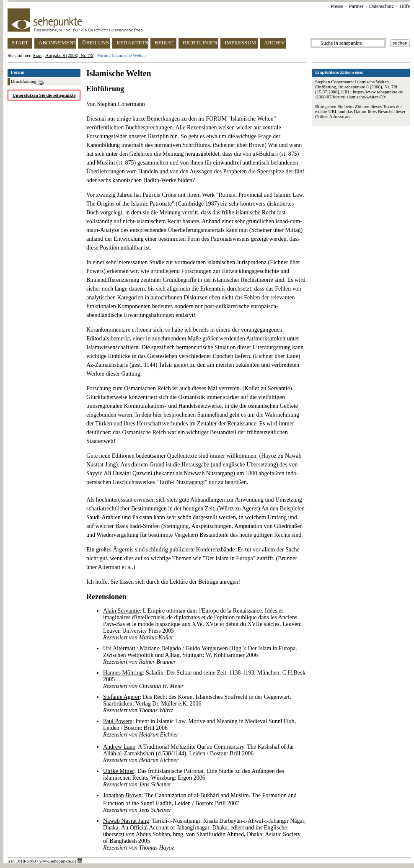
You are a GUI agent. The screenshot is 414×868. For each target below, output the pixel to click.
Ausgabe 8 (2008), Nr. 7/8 (69, 55)
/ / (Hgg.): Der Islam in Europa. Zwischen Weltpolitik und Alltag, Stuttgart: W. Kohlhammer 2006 (200, 655)
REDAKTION (132, 42)
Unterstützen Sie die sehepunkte (44, 95)
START (20, 42)
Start (38, 55)
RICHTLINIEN (200, 42)
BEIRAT (164, 42)
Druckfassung (27, 82)
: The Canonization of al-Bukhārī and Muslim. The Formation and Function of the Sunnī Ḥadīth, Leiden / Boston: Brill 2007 (200, 803)
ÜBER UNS (96, 42)
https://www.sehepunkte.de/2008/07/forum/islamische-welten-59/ (359, 94)
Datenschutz (382, 6)
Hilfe (405, 6)
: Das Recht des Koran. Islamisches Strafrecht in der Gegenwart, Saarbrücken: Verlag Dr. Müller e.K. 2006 (197, 704)
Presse (337, 6)
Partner (356, 6)
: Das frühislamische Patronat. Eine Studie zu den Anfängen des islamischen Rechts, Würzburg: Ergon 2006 (194, 778)
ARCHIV (274, 42)
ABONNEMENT (57, 42)
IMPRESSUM (240, 42)
